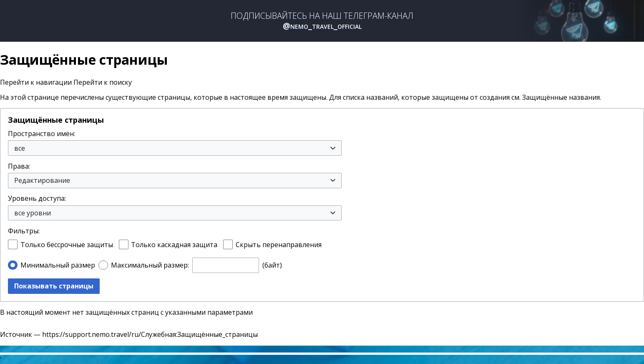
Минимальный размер (58, 265)
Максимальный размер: (150, 265)
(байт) (272, 265)
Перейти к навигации (36, 82)
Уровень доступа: (37, 198)
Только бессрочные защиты (67, 245)
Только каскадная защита (174, 245)
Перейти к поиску (103, 82)
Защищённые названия (561, 97)
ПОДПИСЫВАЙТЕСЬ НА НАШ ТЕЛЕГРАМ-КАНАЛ (322, 21)
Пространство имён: (42, 134)
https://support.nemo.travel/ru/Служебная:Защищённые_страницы (150, 334)
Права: (19, 166)
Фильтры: (24, 231)
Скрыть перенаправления (279, 245)
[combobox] (175, 148)
